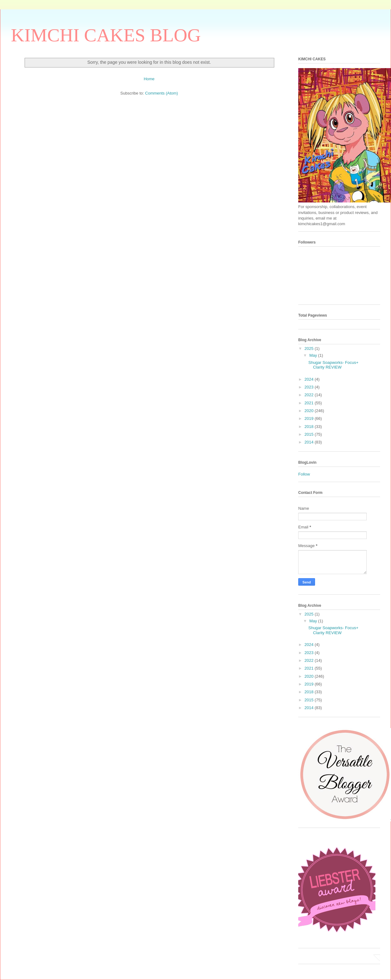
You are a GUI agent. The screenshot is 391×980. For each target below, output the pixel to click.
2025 (310, 348)
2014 (310, 442)
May (314, 355)
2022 (310, 395)
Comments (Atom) (161, 93)
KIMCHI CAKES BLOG (106, 35)
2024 (310, 379)
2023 (310, 387)
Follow (304, 474)
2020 (310, 411)
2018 (310, 427)
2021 (310, 403)
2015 (310, 434)
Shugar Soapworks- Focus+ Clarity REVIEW (333, 365)
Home (149, 79)
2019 (310, 418)
